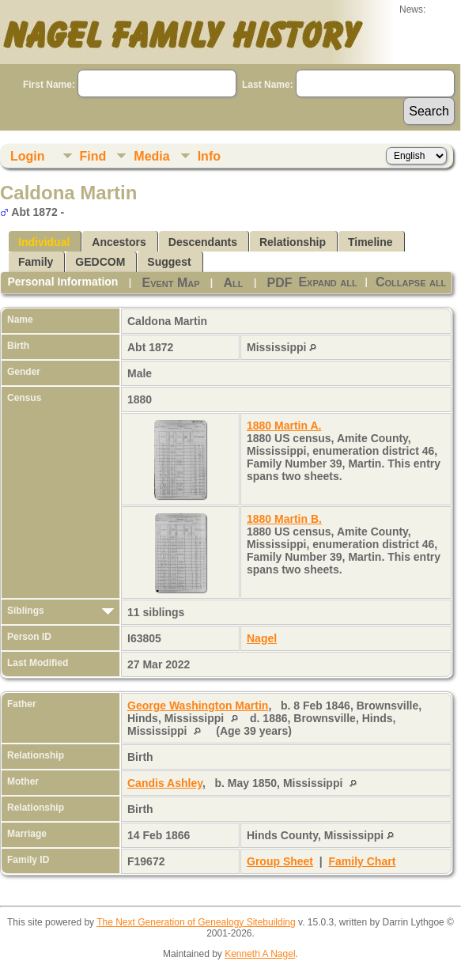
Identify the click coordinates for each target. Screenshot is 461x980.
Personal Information (62, 282)
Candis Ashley (165, 783)
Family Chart (363, 861)
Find (93, 156)
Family (36, 262)
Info (209, 156)
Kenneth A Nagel (260, 954)
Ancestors (119, 242)
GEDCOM (100, 262)
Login (28, 156)
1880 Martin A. (284, 426)
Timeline (370, 242)
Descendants (203, 242)
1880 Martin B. (284, 519)
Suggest (169, 262)
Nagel (262, 638)
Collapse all (411, 282)
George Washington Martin (198, 706)
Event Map (170, 283)
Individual (44, 242)
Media (151, 156)
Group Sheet (280, 861)
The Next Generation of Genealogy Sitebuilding (196, 922)
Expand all (327, 282)
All (234, 283)
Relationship (293, 242)
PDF (280, 283)
